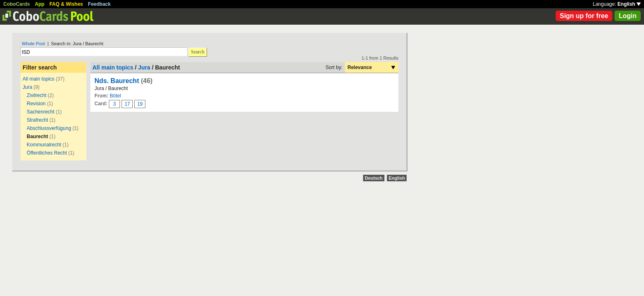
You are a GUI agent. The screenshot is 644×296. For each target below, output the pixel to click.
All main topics (38, 79)
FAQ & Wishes (66, 4)
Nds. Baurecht (118, 81)
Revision (36, 104)
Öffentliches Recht (47, 153)
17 (127, 104)
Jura (27, 87)
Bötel (115, 96)
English (629, 4)
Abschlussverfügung (49, 128)
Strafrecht (37, 120)
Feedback (99, 4)
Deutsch (374, 178)
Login (628, 16)
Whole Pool (33, 44)
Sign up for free (584, 16)
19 (140, 104)
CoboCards (17, 4)
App (40, 4)
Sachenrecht (40, 112)
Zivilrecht (37, 95)
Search (198, 52)
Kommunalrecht (45, 145)
